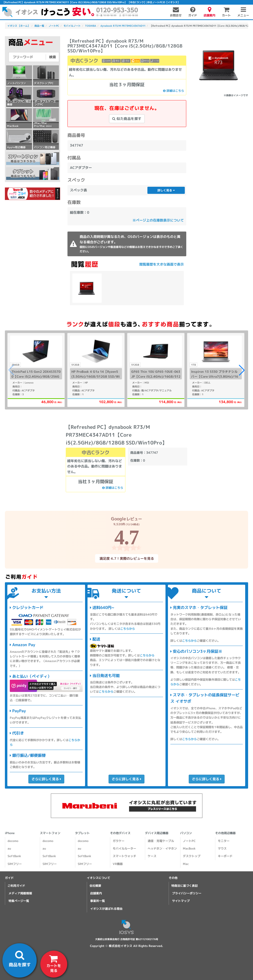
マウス (222, 848)
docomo (13, 841)
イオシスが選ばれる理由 (106, 909)
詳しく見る (166, 190)
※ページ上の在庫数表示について (158, 220)
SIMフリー (15, 864)
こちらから (128, 628)
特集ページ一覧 (19, 901)
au (9, 848)
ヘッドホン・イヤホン (162, 848)
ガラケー (119, 841)
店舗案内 (96, 893)
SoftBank (14, 856)
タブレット (82, 833)
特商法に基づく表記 (185, 886)
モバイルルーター (124, 848)
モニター (224, 841)
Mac (186, 864)
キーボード (225, 856)
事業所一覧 (98, 901)
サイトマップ (181, 901)
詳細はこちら (174, 91)
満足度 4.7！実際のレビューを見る (126, 558)
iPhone (10, 833)
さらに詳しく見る (46, 779)
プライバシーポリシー (187, 893)
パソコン (186, 833)
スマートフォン (50, 833)
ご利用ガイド (16, 886)
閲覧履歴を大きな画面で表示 (162, 264)
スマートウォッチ (124, 856)
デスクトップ (192, 856)
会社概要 (95, 886)
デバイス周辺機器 (157, 833)
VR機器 (118, 864)
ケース (152, 856)
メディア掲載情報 (20, 893)
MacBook (189, 848)
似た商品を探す (127, 119)
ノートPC (189, 841)
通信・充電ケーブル (161, 841)
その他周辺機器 (225, 833)
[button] (242, 370)
